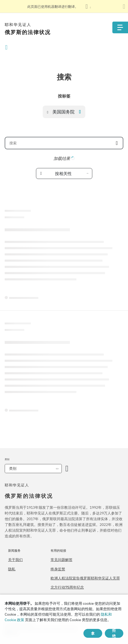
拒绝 (114, 633)
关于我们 (15, 560)
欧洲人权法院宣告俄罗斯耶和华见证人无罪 (85, 578)
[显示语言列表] (88, 7)
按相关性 (63, 173)
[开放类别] (67, 469)
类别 (13, 468)
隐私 (12, 569)
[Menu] (120, 27)
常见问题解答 (62, 560)
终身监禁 (58, 569)
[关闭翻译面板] (124, 7)
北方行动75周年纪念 (67, 587)
